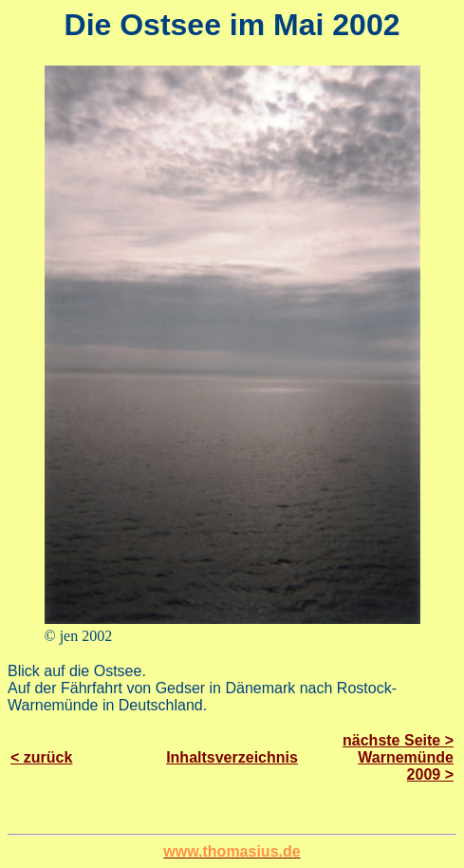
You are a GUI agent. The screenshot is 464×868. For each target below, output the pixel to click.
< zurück (41, 757)
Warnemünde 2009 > (406, 766)
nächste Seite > (398, 740)
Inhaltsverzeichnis (232, 757)
